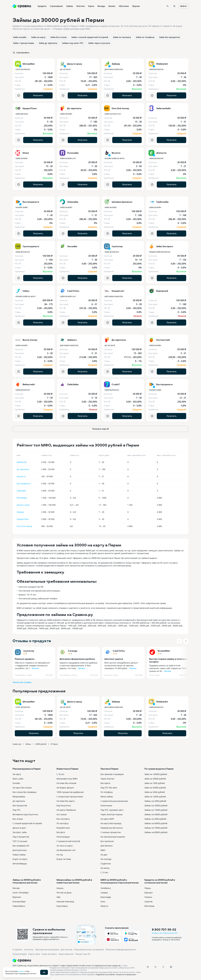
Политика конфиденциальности (121, 950)
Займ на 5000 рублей (155, 792)
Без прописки (107, 841)
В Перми (54, 744)
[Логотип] (77, 960)
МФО (103, 850)
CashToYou (119, 651)
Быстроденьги (24, 484)
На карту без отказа (22, 788)
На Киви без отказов (66, 783)
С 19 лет (104, 872)
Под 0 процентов (21, 837)
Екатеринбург (19, 901)
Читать (35, 668)
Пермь (148, 888)
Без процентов (20, 805)
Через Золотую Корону (112, 814)
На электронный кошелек (113, 837)
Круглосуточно (64, 805)
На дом (104, 855)
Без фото (61, 832)
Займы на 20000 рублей (156, 805)
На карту (17, 774)
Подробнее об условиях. (105, 974)
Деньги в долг (19, 828)
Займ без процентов (169, 37)
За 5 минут (62, 814)
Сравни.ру (17, 744)
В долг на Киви (64, 859)
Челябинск (106, 888)
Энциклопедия (20, 954)
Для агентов (66, 950)
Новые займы (19, 855)
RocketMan (164, 651)
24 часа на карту (65, 846)
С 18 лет (60, 774)
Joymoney (29, 651)
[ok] (163, 967)
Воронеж (17, 897)
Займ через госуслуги (99, 43)
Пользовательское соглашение (89, 950)
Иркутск (104, 906)
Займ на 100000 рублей (156, 774)
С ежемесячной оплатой (68, 841)
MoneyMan (22, 498)
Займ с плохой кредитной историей (90, 37)
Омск (103, 901)
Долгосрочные (20, 850)
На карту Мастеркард (111, 823)
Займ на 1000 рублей (155, 783)
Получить (38, 95)
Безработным (63, 828)
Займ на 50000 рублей (155, 788)
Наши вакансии (66, 954)
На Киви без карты (66, 801)
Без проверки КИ (21, 846)
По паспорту (63, 823)
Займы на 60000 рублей (156, 823)
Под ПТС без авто (109, 788)
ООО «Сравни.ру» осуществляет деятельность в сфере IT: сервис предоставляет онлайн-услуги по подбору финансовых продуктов (67, 965)
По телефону (107, 792)
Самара (104, 893)
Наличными (106, 805)
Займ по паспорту (122, 37)
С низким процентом (111, 832)
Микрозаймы (19, 797)
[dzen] (171, 967)
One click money (24, 526)
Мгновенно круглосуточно (25, 814)
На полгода (106, 859)
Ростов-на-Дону (64, 893)
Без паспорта (63, 819)
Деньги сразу (23, 505)
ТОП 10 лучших (20, 841)
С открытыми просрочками (70, 797)
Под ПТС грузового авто (112, 810)
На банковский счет (66, 850)
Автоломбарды (20, 864)
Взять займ (18, 779)
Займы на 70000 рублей (156, 828)
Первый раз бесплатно (112, 828)
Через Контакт (108, 779)
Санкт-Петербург (21, 893)
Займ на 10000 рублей (155, 797)
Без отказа (18, 819)
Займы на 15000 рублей (156, 810)
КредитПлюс (23, 519)
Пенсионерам (63, 837)
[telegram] (148, 967)
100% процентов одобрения (70, 792)
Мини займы (107, 797)
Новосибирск (19, 906)
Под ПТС (17, 810)
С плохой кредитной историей (27, 823)
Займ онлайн (20, 37)
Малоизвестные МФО (67, 779)
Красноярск (62, 906)
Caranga (73, 651)
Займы (28, 744)
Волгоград (149, 906)
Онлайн (16, 783)
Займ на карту (38, 37)
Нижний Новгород (65, 901)
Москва (16, 888)
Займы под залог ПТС (73, 43)
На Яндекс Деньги (65, 788)
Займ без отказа (58, 37)
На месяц (105, 868)
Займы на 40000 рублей (156, 814)
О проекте (18, 950)
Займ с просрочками (24, 43)
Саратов (148, 901)
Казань (60, 888)
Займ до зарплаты (48, 43)
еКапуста (21, 476)
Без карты (105, 783)
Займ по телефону (145, 37)
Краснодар (106, 897)
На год (60, 855)
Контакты (29, 950)
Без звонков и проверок (112, 774)
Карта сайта (34, 954)
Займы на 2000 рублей (155, 801)
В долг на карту (20, 859)
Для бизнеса (107, 846)
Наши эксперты (49, 954)
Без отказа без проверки (24, 792)
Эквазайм (21, 491)
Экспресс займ (20, 832)
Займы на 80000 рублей (156, 832)
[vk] (155, 967)
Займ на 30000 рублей (155, 779)
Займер (20, 512)
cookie (21, 971)
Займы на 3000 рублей (155, 819)
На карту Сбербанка (66, 810)
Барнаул (149, 893)
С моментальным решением (114, 801)
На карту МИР (107, 819)
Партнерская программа (47, 950)
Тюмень (148, 897)
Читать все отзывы (22, 682)
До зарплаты (23, 469)
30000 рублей (41, 744)
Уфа (58, 897)
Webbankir (22, 462)
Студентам (106, 864)
